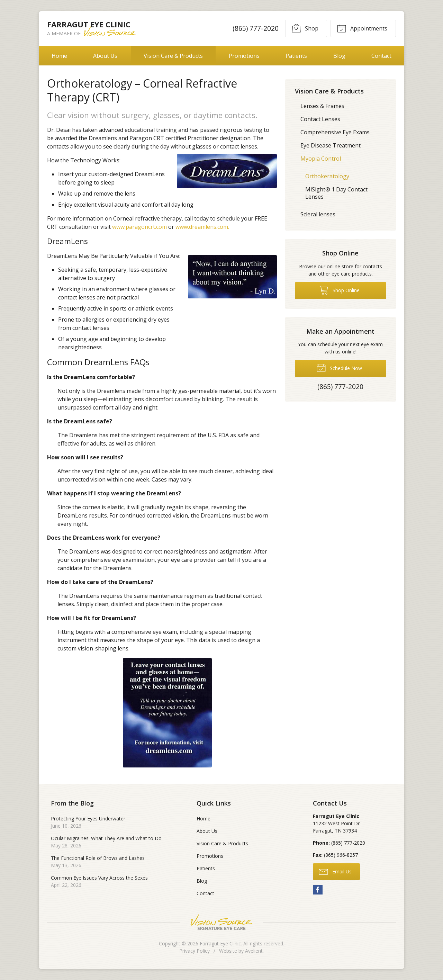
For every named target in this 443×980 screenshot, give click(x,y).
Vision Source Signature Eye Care (221, 922)
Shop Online (339, 290)
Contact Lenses (320, 119)
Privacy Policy (195, 951)
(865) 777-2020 (256, 28)
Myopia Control (321, 159)
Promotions (244, 56)
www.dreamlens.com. (202, 227)
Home (59, 56)
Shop (305, 28)
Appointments (362, 28)
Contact (381, 56)
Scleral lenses (318, 214)
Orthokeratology (327, 176)
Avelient (254, 951)
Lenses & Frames (322, 106)
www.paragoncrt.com (139, 227)
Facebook (318, 890)
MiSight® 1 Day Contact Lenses (336, 193)
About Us (105, 56)
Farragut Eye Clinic (220, 943)
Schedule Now (339, 368)
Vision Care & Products (173, 56)
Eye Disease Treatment (331, 145)
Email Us (335, 871)
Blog (339, 56)
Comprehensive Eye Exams (335, 132)
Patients (296, 56)
